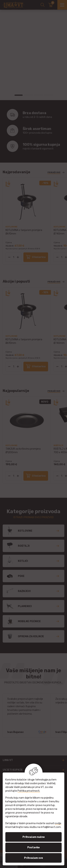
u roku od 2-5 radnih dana (42, 115)
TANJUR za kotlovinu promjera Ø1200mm (23, 451)
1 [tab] (19, 95)
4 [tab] (49, 95)
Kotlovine (11, 227)
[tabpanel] (33, 10)
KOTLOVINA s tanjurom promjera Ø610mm (24, 232)
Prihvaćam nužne (34, 837)
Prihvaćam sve (33, 858)
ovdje (58, 823)
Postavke (33, 847)
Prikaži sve (54, 172)
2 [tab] (29, 95)
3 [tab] (39, 95)
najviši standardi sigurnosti (42, 146)
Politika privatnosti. (29, 791)
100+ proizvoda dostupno (42, 130)
